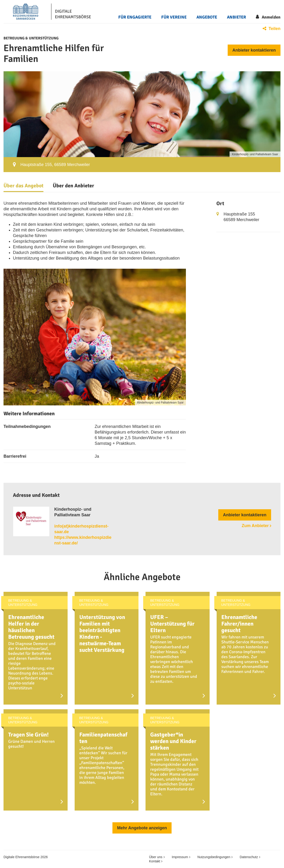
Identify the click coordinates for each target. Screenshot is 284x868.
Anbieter (236, 17)
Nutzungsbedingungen (214, 857)
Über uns (156, 857)
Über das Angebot (23, 186)
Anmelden (271, 17)
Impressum (180, 857)
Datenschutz (249, 857)
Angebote (207, 17)
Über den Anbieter (73, 186)
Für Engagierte (135, 17)
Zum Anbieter (255, 526)
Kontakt (155, 861)
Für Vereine (174, 17)
